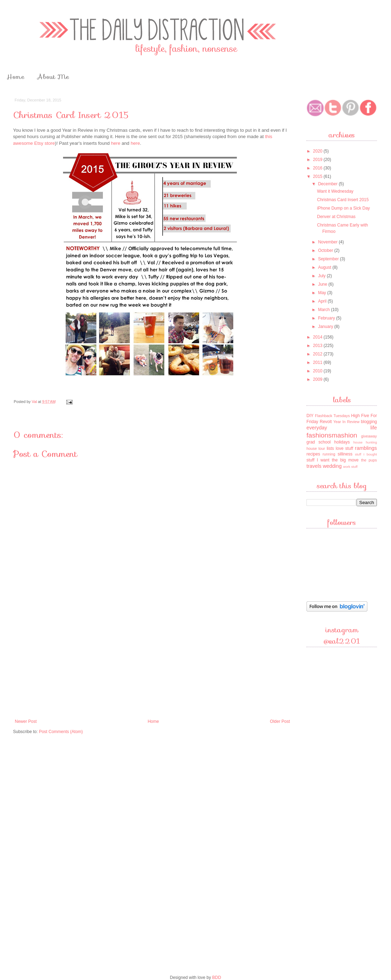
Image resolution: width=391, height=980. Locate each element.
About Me (53, 77)
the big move (345, 460)
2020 (318, 151)
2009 (318, 379)
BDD (216, 978)
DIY (310, 416)
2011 (318, 362)
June (323, 284)
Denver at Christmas (336, 217)
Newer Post (26, 721)
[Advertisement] (153, 663)
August (325, 267)
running (329, 454)
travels (314, 466)
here (116, 143)
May (323, 293)
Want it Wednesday (335, 191)
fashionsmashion (332, 435)
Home (15, 77)
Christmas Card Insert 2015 (343, 200)
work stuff (350, 467)
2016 (318, 168)
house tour (316, 448)
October (326, 250)
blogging (369, 422)
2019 (318, 160)
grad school (319, 442)
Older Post (280, 721)
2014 (318, 337)
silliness (345, 454)
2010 (318, 371)
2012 (318, 354)
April (323, 301)
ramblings (366, 448)
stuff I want (318, 460)
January (326, 327)
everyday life (342, 428)
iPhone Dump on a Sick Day (343, 208)
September (329, 259)
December (328, 184)
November (328, 242)
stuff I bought (366, 454)
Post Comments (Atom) (61, 732)
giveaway (369, 436)
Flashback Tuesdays (332, 416)
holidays (342, 442)
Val (35, 402)
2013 (318, 346)
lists (330, 448)
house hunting (365, 442)
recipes (313, 454)
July (322, 276)
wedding (332, 466)
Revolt (326, 422)
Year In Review (346, 422)
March (325, 310)
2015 (318, 176)
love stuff (345, 448)
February (327, 318)
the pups (369, 460)
